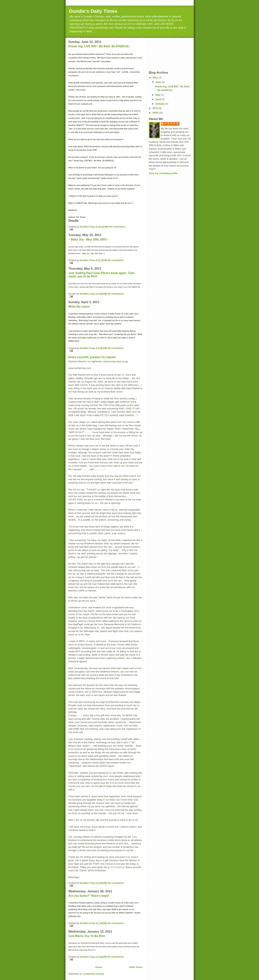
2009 (156, 113)
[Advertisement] (166, 54)
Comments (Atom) (94, 974)
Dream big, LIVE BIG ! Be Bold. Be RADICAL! (99, 46)
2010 (156, 108)
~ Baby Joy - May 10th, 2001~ (88, 239)
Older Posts (136, 967)
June (159, 82)
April (158, 99)
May (158, 95)
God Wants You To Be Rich (87, 936)
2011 (156, 78)
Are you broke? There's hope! (89, 896)
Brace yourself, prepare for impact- (92, 357)
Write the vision (79, 307)
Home (99, 967)
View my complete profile (163, 173)
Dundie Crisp (172, 124)
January (160, 104)
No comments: (117, 227)
